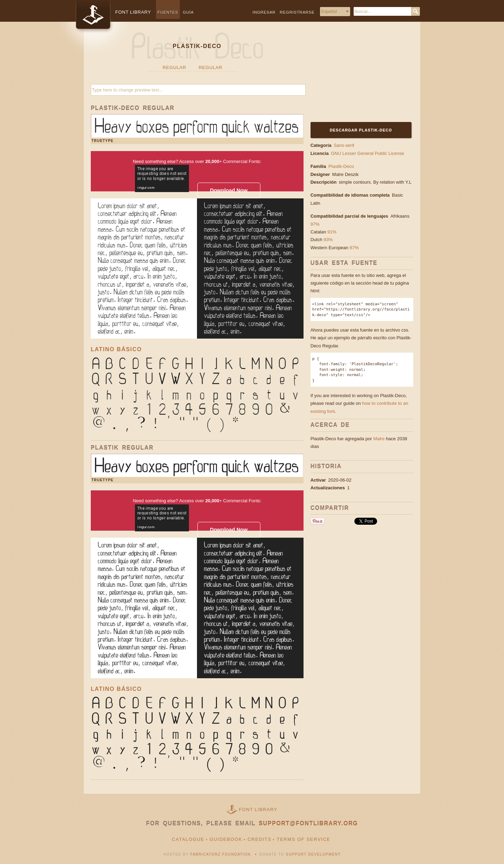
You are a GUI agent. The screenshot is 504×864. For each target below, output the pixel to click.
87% (354, 248)
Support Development (313, 854)
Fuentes (168, 12)
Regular (174, 67)
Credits (259, 839)
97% (315, 224)
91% (332, 232)
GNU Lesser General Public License (367, 153)
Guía (188, 12)
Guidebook (226, 839)
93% (328, 240)
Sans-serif (344, 145)
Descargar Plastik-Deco (361, 130)
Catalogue (188, 839)
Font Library (258, 809)
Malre (379, 439)
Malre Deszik (346, 174)
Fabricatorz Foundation (220, 854)
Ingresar (264, 12)
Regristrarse (297, 12)
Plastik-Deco (341, 166)
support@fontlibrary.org (308, 824)
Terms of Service (303, 839)
